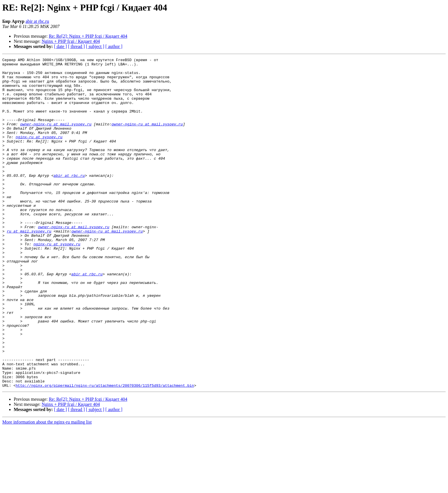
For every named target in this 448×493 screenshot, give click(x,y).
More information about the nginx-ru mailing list (47, 488)
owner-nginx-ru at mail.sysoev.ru (56, 138)
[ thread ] (76, 46)
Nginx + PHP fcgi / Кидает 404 (71, 41)
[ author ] (114, 46)
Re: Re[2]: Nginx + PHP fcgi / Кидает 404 (88, 36)
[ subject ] (95, 46)
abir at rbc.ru (37, 21)
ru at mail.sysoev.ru (29, 266)
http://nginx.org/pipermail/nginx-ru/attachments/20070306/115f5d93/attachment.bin (105, 451)
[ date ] (60, 46)
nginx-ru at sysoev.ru (39, 153)
